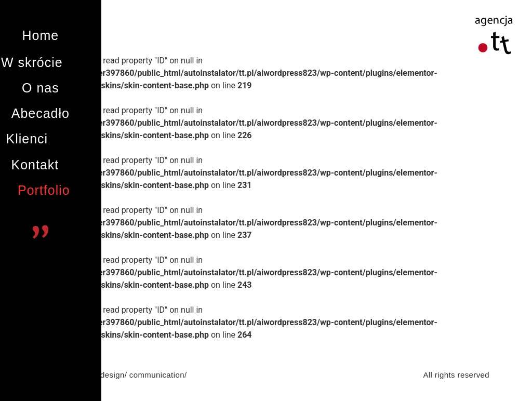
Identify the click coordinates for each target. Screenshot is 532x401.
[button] (40, 36)
